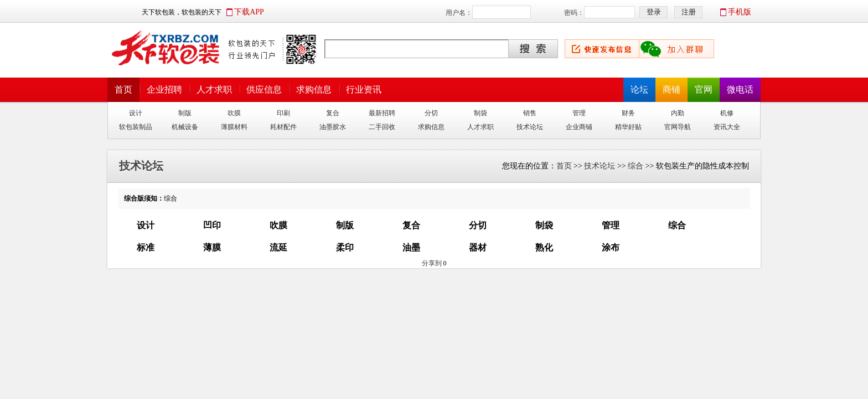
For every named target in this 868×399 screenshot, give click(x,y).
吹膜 (234, 113)
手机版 (740, 12)
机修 (727, 113)
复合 (333, 113)
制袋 (480, 113)
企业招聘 (164, 89)
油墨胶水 (333, 127)
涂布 (611, 247)
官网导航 (678, 127)
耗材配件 (283, 127)
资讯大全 (727, 127)
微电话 (740, 89)
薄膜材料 (234, 127)
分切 (431, 113)
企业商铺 (579, 127)
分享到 (432, 263)
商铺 (671, 89)
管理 (579, 113)
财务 (628, 113)
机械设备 (185, 127)
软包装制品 (136, 127)
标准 (146, 247)
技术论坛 (530, 127)
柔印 (345, 247)
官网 (704, 89)
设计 (136, 113)
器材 (478, 247)
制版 (185, 113)
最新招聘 (382, 113)
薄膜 (212, 247)
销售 (530, 113)
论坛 (639, 89)
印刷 (283, 113)
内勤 (678, 113)
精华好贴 (628, 127)
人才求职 (214, 89)
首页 (123, 89)
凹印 (212, 225)
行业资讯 (364, 89)
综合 (635, 166)
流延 (278, 247)
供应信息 (264, 89)
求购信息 (314, 89)
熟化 (544, 247)
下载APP (249, 12)
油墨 (411, 247)
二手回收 (382, 127)
